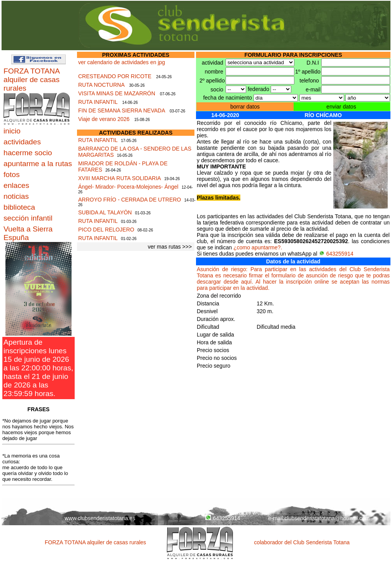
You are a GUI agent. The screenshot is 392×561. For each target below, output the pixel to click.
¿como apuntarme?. (258, 247)
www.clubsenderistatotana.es (100, 518)
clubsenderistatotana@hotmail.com (327, 518)
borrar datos (245, 107)
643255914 (336, 254)
